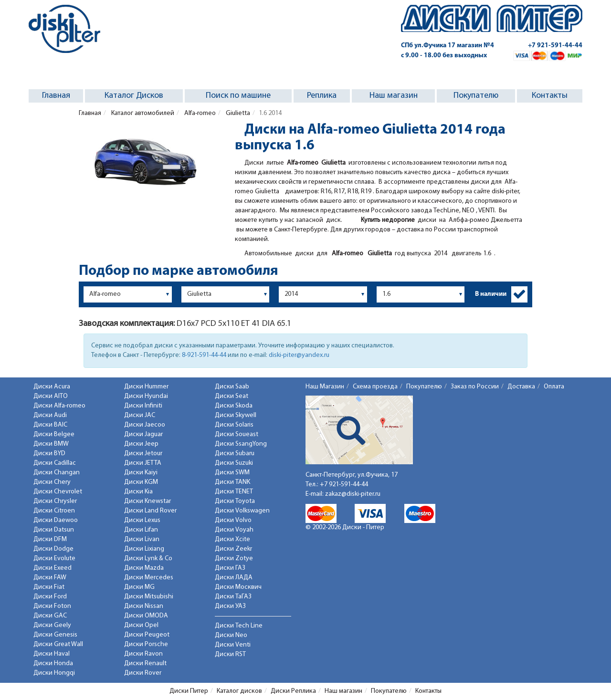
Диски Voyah (234, 530)
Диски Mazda (144, 568)
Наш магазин (394, 96)
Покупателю (476, 96)
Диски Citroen (54, 511)
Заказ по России (475, 387)
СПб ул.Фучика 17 (448, 46)
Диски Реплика (293, 691)
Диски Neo (231, 635)
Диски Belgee (54, 434)
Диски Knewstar (147, 501)
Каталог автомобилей (142, 113)
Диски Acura (52, 387)
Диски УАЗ (230, 606)
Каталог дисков (239, 691)
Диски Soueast (237, 434)
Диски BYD (49, 454)
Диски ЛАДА (234, 578)
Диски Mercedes (149, 578)
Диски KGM (141, 482)
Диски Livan (142, 539)
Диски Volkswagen (242, 511)
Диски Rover (143, 673)
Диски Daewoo (56, 520)
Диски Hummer (146, 387)
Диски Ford (50, 597)
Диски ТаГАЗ (233, 597)
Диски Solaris (234, 425)
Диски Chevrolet (58, 492)
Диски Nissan (144, 606)
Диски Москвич (238, 587)
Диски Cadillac (55, 463)
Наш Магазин (325, 387)
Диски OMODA (146, 616)
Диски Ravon (143, 654)
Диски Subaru (235, 454)
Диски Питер (189, 691)
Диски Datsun (54, 530)
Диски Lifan (141, 530)
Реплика (322, 96)
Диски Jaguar (143, 434)
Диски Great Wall (58, 644)
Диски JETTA (143, 463)
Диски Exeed (53, 568)
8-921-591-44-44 (204, 355)
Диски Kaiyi (141, 473)
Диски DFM (50, 539)
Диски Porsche (146, 644)
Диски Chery (52, 482)
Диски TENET (234, 492)
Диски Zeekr (233, 549)
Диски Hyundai (146, 396)
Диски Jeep (141, 444)
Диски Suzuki (234, 463)
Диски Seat (232, 396)
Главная (56, 96)
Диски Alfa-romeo (59, 406)
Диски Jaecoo (145, 425)
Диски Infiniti (143, 406)
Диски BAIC (50, 425)
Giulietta (237, 113)
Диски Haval (52, 654)
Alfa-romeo (199, 113)
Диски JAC (140, 415)
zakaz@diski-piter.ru (353, 494)
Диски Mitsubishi (149, 597)
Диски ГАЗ (230, 568)
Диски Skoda (234, 406)
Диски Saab (232, 387)
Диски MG (139, 587)
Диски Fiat (49, 587)
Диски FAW (50, 578)
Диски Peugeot (147, 635)
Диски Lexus (142, 520)
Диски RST (230, 654)
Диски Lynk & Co (148, 559)
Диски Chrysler (55, 501)
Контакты (550, 96)
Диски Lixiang (144, 549)
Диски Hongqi (54, 673)
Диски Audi (50, 415)
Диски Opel (141, 625)
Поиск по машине (238, 96)
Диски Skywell (236, 415)
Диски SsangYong (241, 444)
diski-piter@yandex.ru (299, 355)
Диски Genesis (55, 635)
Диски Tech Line (239, 626)
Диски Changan (57, 473)
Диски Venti (233, 645)
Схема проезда (375, 387)
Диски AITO (51, 396)
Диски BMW (51, 444)
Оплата (554, 387)
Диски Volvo (233, 520)
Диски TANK (232, 482)
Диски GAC (50, 616)
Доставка (521, 387)
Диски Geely (52, 625)
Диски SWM (232, 473)
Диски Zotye (234, 559)
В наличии (491, 294)
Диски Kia (138, 492)
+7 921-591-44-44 (555, 46)
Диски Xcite (232, 539)
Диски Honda (53, 663)
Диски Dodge (53, 549)
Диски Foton (52, 606)
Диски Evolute (54, 559)
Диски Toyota (235, 501)
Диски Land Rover (150, 511)
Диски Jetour (143, 454)
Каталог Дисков (134, 96)
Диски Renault (145, 663)
